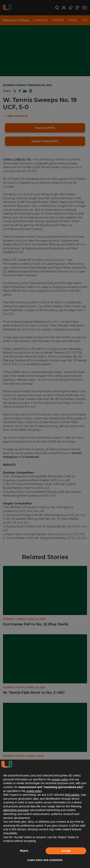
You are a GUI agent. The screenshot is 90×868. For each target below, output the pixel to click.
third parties (72, 795)
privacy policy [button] (60, 779)
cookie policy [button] (34, 791)
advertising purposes (16, 810)
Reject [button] (24, 851)
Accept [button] (66, 851)
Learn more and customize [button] (45, 860)
